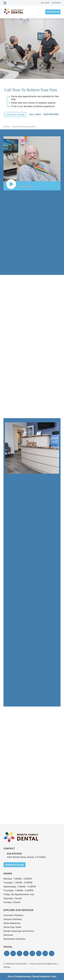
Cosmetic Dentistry (13, 915)
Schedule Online (53, 12)
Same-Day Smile (12, 927)
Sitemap (7, 967)
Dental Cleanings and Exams (19, 931)
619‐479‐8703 (14, 854)
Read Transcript (26, 186)
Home (7, 127)
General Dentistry (13, 919)
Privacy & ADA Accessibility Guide (44, 964)
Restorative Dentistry (15, 939)
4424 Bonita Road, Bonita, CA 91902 (26, 857)
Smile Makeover (12, 923)
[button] (7, 953)
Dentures (8, 935)
